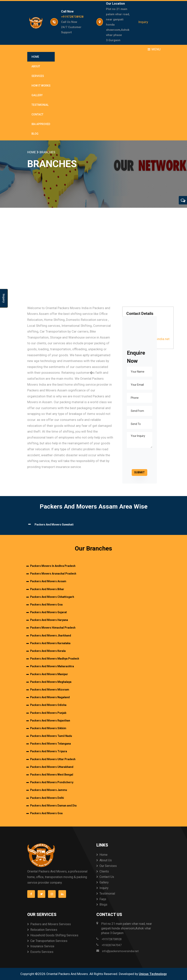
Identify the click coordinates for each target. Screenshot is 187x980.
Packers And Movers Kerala (48, 651)
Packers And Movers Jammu (49, 790)
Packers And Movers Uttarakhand (52, 767)
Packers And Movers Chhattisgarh (52, 597)
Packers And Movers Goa (46, 605)
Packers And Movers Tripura (49, 751)
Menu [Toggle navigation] (154, 49)
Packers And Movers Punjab (48, 713)
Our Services (108, 866)
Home (35, 57)
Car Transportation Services (49, 941)
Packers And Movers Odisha (48, 705)
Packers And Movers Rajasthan (50, 721)
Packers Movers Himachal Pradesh (53, 628)
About (36, 66)
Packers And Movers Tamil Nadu (51, 736)
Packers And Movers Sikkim (48, 728)
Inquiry (143, 22)
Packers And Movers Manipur (49, 674)
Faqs (103, 899)
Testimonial (40, 105)
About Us (106, 860)
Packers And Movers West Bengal (52, 775)
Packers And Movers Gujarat (48, 612)
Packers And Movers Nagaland (50, 697)
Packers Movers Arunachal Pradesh (53, 574)
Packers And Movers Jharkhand (51, 636)
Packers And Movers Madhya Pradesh (55, 659)
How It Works (41, 86)
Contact (37, 114)
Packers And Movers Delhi (47, 798)
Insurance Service (42, 946)
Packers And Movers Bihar (47, 589)
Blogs (103, 905)
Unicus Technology (153, 974)
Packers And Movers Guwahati (54, 525)
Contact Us (107, 877)
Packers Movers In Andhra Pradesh (53, 566)
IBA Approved (41, 124)
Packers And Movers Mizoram (50, 690)
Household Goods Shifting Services (54, 935)
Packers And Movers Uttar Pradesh (53, 759)
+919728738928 (72, 17)
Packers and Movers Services (51, 924)
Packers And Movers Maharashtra (52, 666)
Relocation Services (44, 930)
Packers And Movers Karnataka (50, 643)
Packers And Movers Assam (48, 581)
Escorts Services (42, 952)
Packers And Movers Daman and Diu (53, 806)
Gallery (37, 95)
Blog (35, 134)
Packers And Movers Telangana (50, 744)
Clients (104, 871)
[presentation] (153, 459)
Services (38, 76)
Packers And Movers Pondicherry (52, 782)
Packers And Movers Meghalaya (51, 682)
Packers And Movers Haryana (49, 620)
